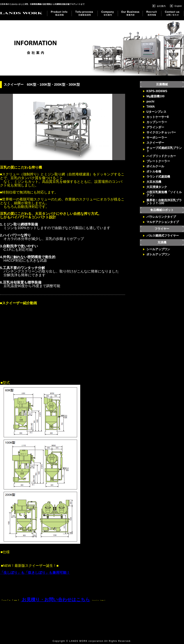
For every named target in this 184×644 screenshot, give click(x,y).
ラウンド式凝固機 (158, 177)
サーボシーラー (157, 138)
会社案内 (159, 6)
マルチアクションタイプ (163, 222)
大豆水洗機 (154, 182)
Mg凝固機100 (155, 96)
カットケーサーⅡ (158, 117)
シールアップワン (158, 249)
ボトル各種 (154, 172)
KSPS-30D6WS (157, 91)
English (176, 6)
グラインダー (155, 127)
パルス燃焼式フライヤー (163, 236)
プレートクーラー (158, 161)
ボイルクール (155, 166)
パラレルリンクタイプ (161, 217)
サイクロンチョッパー (163, 132)
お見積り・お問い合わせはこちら (55, 600)
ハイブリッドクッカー (161, 156)
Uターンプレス (156, 112)
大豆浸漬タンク (157, 187)
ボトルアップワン (158, 254)
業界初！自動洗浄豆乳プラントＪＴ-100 (164, 202)
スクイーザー (155, 143)
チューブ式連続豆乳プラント (164, 149)
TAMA (151, 107)
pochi (150, 102)
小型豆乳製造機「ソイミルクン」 (164, 194)
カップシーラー (157, 122)
